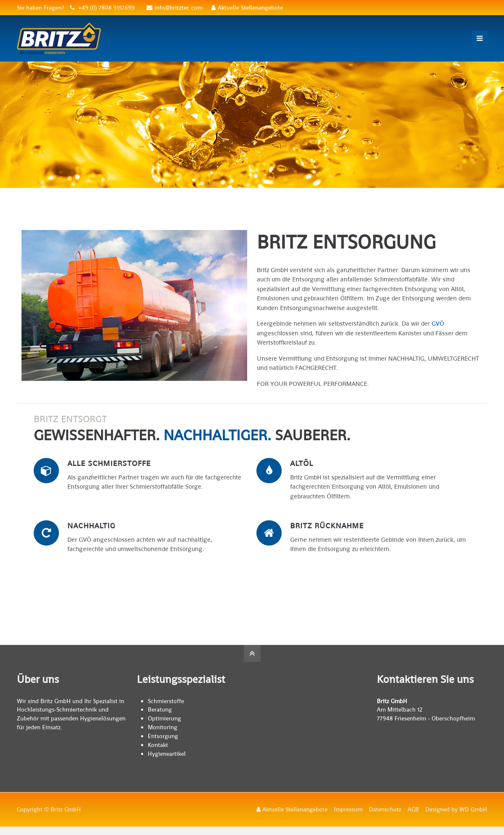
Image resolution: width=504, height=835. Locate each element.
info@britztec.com (175, 8)
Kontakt (158, 745)
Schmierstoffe (166, 701)
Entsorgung (163, 736)
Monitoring (163, 727)
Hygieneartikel (167, 754)
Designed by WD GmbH (456, 809)
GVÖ (438, 323)
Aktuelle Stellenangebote (247, 8)
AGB (413, 809)
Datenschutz (385, 809)
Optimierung (164, 718)
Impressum (348, 809)
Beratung (160, 709)
